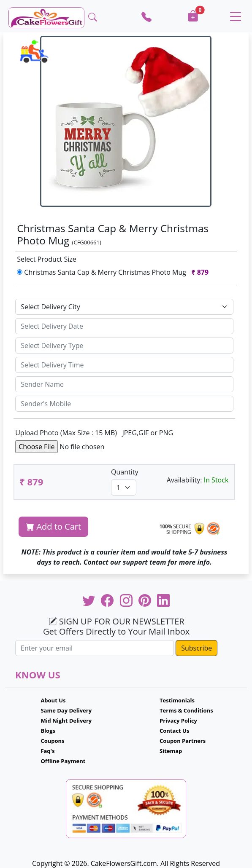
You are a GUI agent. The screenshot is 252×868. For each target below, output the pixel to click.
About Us (53, 700)
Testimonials (177, 700)
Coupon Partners (183, 741)
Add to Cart (53, 526)
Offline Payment (63, 761)
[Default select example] (124, 307)
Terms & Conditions (186, 710)
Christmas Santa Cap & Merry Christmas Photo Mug (114, 272)
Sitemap (171, 751)
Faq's (47, 751)
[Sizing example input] (124, 326)
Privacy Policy (178, 721)
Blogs (48, 731)
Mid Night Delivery (66, 721)
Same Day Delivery (66, 710)
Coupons (52, 741)
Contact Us (174, 731)
